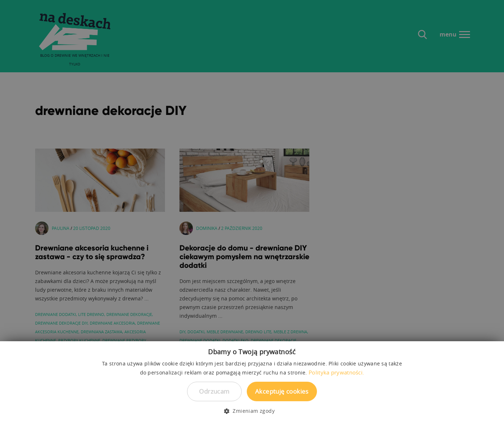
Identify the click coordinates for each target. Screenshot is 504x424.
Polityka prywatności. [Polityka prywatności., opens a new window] (336, 372)
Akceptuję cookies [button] (282, 391)
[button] (252, 411)
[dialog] (252, 212)
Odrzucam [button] (214, 391)
